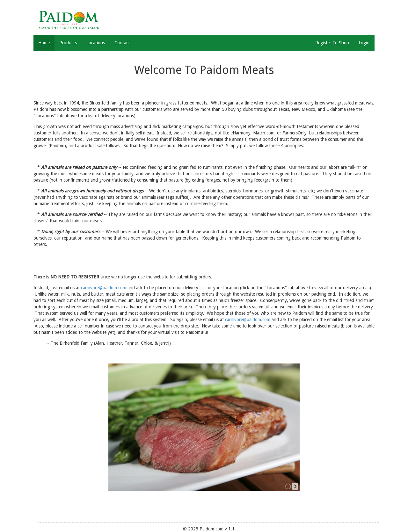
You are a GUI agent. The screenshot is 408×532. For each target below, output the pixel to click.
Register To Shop (332, 43)
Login (364, 43)
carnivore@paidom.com (104, 288)
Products (68, 43)
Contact (122, 43)
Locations (96, 43)
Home (44, 43)
